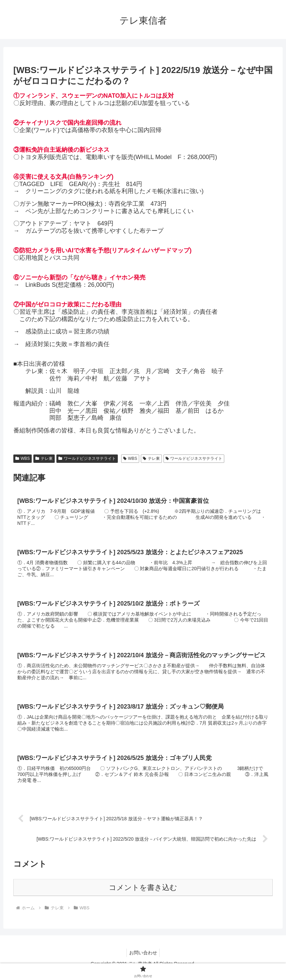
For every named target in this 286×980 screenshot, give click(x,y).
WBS (23, 458)
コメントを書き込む (143, 894)
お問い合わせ (143, 959)
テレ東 (44, 458)
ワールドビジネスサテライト (87, 458)
